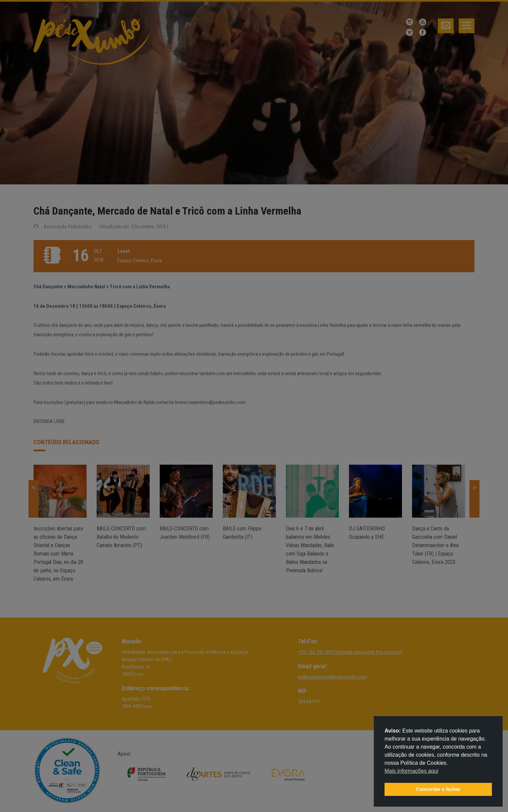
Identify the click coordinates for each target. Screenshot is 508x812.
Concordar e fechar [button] (438, 789)
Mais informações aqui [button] (411, 771)
